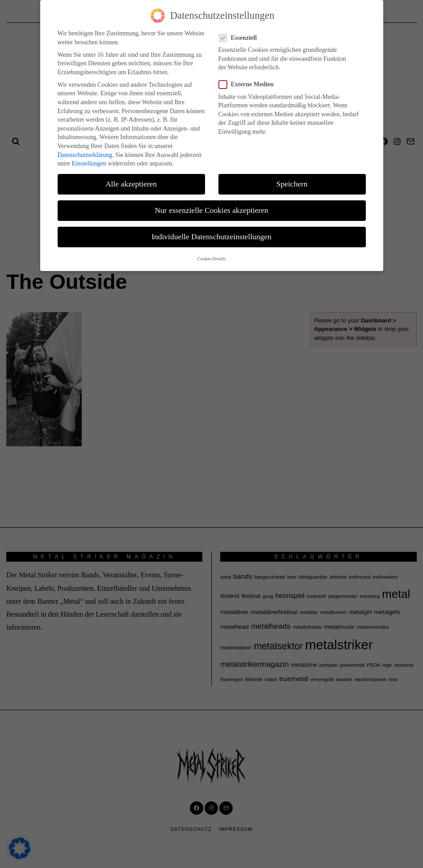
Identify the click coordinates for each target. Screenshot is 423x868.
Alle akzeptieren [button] (131, 184)
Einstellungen (89, 163)
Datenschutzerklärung (85, 155)
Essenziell (241, 38)
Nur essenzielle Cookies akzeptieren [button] (211, 210)
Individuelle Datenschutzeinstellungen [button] (211, 237)
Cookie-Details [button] (212, 259)
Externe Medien (249, 84)
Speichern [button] (292, 184)
